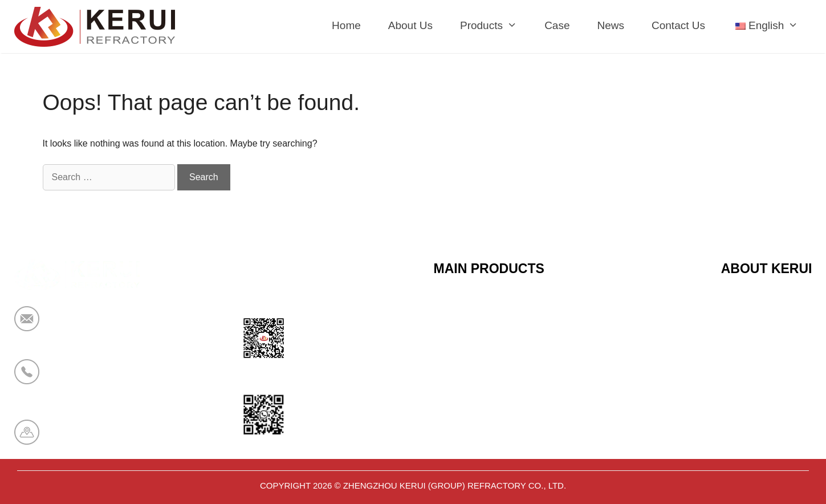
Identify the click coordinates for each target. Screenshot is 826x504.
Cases (736, 420)
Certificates (747, 336)
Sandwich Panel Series (487, 364)
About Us (410, 25)
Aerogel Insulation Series (491, 448)
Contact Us (678, 25)
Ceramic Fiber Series (482, 308)
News (611, 25)
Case (557, 25)
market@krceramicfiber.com (115, 326)
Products (495, 26)
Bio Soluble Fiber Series (489, 392)
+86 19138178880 (93, 379)
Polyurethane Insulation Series (503, 420)
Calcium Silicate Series (486, 336)
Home (346, 25)
